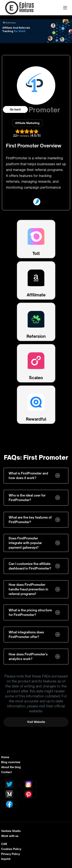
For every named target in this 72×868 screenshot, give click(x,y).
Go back (15, 109)
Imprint (6, 859)
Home (5, 757)
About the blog (11, 767)
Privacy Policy (11, 854)
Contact (6, 772)
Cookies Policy (11, 849)
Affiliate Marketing (27, 123)
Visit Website (36, 722)
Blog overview (11, 762)
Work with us (10, 836)
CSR (4, 844)
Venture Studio (11, 831)
